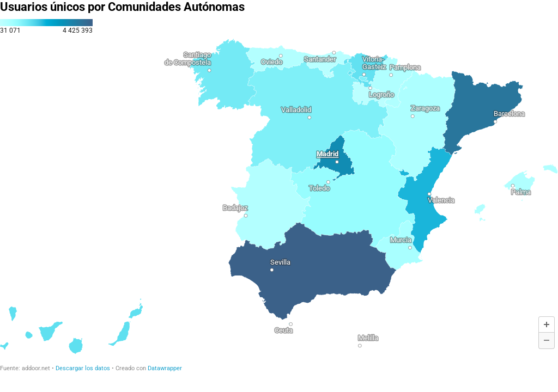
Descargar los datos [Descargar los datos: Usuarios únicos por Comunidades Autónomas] (83, 368)
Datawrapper (165, 368)
